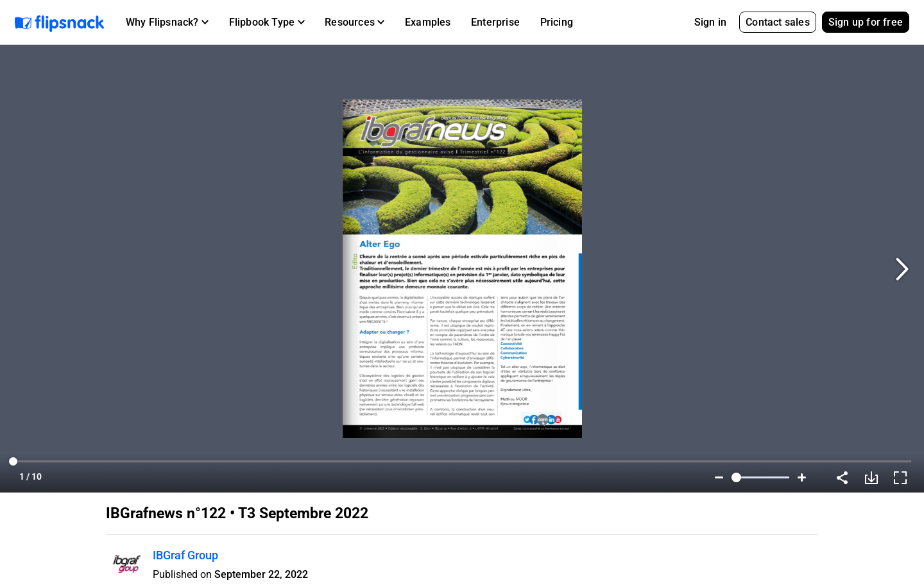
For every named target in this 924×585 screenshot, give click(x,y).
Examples (428, 22)
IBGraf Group (185, 555)
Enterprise (495, 22)
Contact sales (778, 22)
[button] (167, 22)
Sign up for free (866, 22)
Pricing (557, 22)
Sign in (710, 22)
